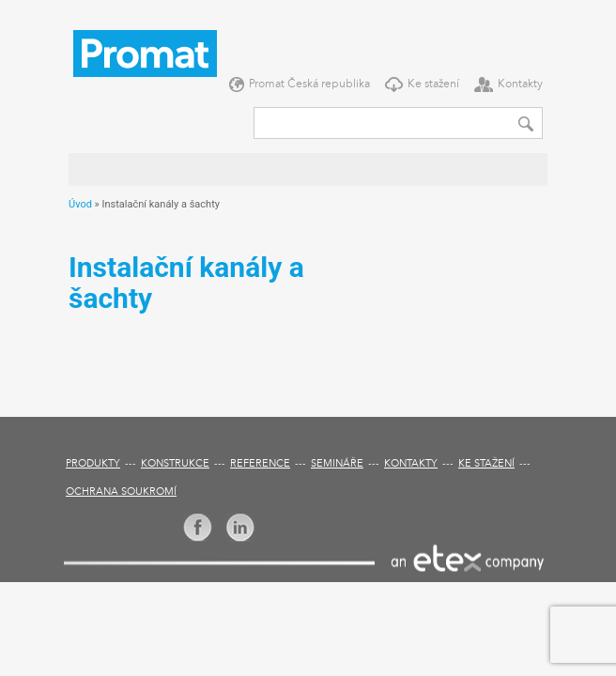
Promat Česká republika (309, 84)
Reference (260, 464)
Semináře (337, 464)
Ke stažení (433, 84)
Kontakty (520, 84)
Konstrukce (175, 464)
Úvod (80, 204)
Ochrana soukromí (121, 492)
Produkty (93, 464)
